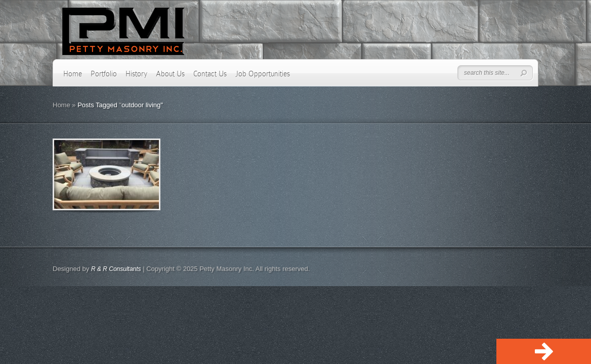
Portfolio (104, 74)
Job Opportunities (263, 74)
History (136, 74)
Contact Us (210, 74)
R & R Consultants (116, 269)
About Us (170, 74)
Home (73, 74)
